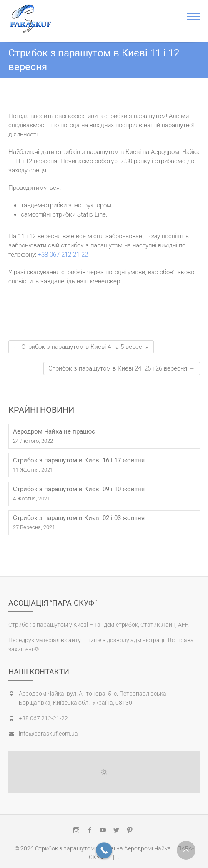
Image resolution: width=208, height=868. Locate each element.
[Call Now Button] (104, 850)
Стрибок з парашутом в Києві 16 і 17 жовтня (79, 460)
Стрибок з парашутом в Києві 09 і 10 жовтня (79, 489)
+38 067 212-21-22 (63, 255)
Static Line (91, 214)
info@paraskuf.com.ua (48, 734)
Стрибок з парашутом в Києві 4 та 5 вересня (81, 347)
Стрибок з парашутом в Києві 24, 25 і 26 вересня (122, 368)
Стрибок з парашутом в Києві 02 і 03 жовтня (79, 518)
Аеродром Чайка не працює (54, 431)
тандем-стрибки (44, 205)
